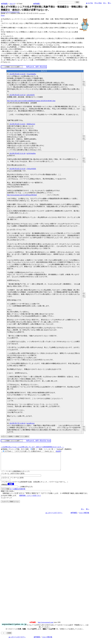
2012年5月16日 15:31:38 (17, 153)
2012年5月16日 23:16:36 (17, 169)
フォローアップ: (6, 501)
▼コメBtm (98, 3)
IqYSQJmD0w (31, 153)
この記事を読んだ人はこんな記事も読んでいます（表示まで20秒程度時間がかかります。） (32, 447)
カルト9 (12, 4)
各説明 (58, 451)
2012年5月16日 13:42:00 (17, 74)
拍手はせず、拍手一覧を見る (36, 67)
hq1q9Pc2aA (31, 423)
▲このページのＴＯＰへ (54, 516)
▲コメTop (89, 3)
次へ (105, 3)
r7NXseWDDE (31, 169)
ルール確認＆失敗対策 (18, 492)
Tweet (3, 15)
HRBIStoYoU (31, 124)
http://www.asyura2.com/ (46, 626)
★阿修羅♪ (5, 4)
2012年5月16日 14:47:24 (17, 95)
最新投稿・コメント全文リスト (30, 499)
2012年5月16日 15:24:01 (17, 124)
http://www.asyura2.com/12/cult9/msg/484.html (22, 195)
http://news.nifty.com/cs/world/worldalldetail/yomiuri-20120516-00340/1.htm (31, 101)
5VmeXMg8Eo (31, 74)
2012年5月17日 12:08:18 (17, 423)
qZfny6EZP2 (31, 95)
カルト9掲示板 (84, 516)
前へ (109, 3)
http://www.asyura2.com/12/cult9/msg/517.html (10, 12)
